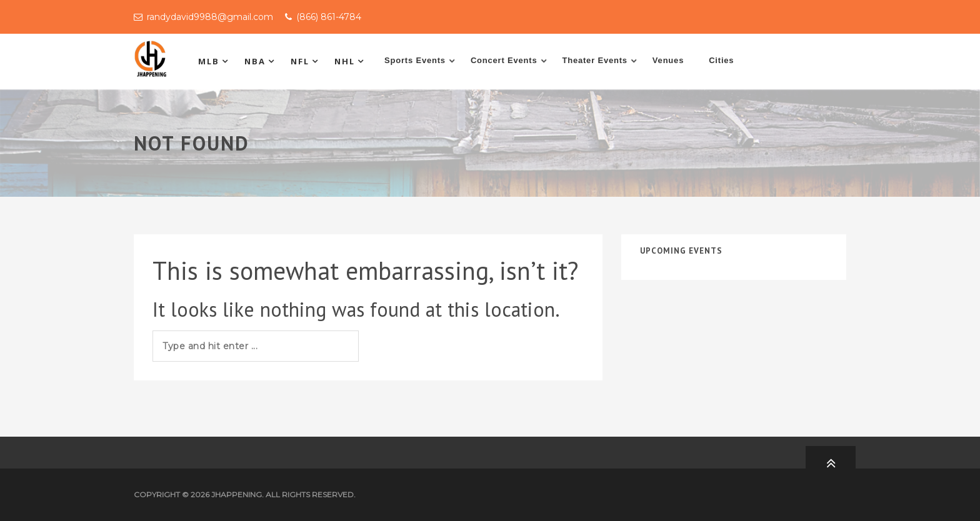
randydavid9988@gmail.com (210, 17)
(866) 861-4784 (329, 17)
